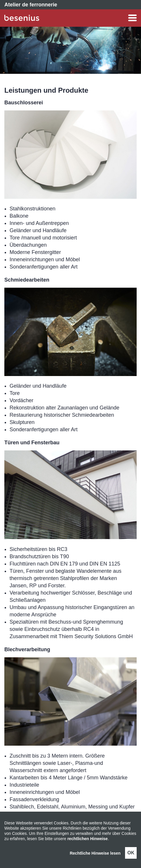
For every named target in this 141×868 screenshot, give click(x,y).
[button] (88, 18)
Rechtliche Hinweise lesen (95, 853)
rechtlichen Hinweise (87, 839)
